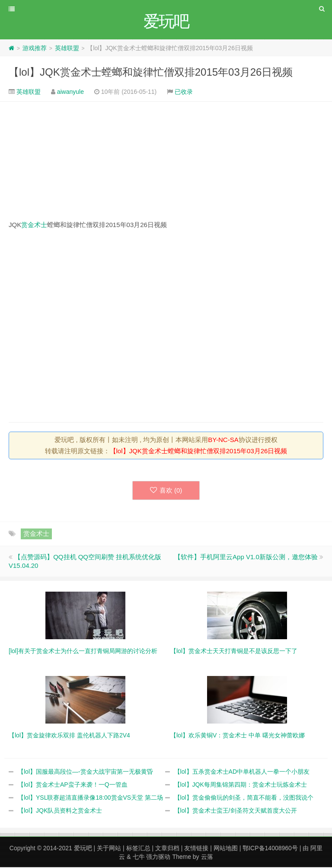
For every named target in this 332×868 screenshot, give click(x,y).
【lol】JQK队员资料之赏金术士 (60, 811)
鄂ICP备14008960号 (270, 849)
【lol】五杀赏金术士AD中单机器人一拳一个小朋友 (242, 772)
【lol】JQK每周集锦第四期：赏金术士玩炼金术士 (241, 785)
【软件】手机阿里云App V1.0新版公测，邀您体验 (246, 558)
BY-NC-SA (223, 440)
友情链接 (196, 849)
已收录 (184, 93)
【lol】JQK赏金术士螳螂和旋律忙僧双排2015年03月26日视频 (151, 73)
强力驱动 (158, 858)
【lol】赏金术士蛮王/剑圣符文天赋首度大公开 (236, 811)
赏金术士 (34, 226)
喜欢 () (166, 491)
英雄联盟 (67, 49)
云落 (207, 858)
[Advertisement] (166, 161)
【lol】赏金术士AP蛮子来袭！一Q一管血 (73, 785)
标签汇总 (138, 849)
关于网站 (109, 849)
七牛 (139, 858)
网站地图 (226, 849)
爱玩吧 (83, 849)
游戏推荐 (35, 49)
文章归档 (167, 849)
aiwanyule (70, 93)
